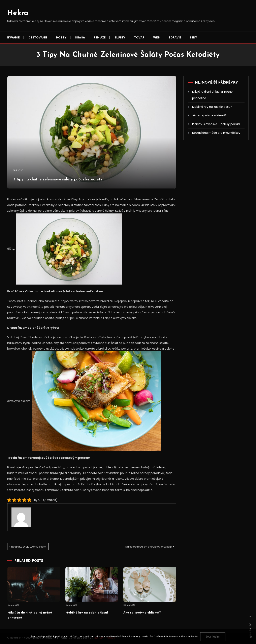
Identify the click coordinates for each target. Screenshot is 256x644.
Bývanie (13, 37)
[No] (251, 637)
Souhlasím (213, 637)
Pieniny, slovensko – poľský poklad (216, 124)
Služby (120, 37)
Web (156, 37)
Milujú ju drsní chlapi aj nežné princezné (212, 95)
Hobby (61, 37)
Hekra (18, 13)
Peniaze (100, 37)
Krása (80, 37)
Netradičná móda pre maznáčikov (216, 133)
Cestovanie (38, 37)
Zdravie (175, 37)
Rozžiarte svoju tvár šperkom (35, 547)
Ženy (193, 37)
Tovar (139, 37)
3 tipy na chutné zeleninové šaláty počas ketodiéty (85, 179)
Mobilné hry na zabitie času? (91, 625)
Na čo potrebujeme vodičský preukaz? (142, 547)
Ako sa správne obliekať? (146, 625)
